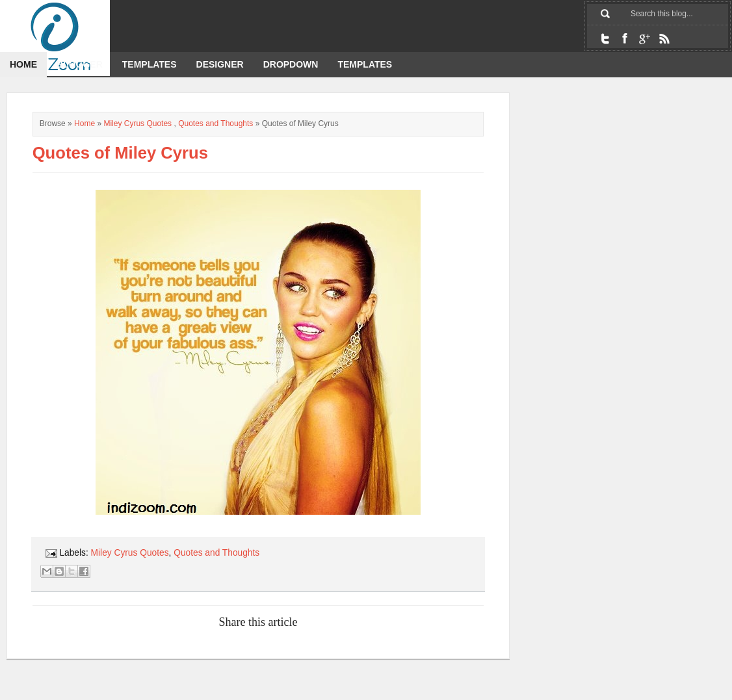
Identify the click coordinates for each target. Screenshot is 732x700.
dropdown (291, 64)
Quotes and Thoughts (216, 123)
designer (220, 64)
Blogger (80, 64)
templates (365, 64)
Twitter (605, 38)
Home (23, 64)
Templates (150, 64)
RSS (664, 38)
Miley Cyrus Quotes (137, 123)
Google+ (644, 38)
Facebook (625, 38)
